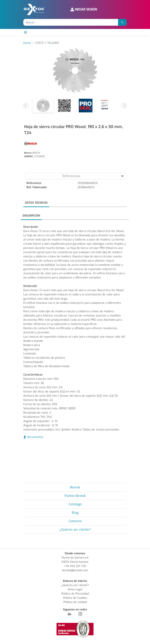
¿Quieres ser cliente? (75, 529)
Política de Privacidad (75, 594)
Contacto (75, 521)
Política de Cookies (75, 598)
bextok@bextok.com (75, 570)
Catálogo (75, 504)
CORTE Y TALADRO (47, 43)
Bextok (75, 487)
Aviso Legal (75, 589)
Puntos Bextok (75, 496)
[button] (26, 105)
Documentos (35, 437)
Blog (75, 513)
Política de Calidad (75, 602)
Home (27, 43)
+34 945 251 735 (75, 566)
